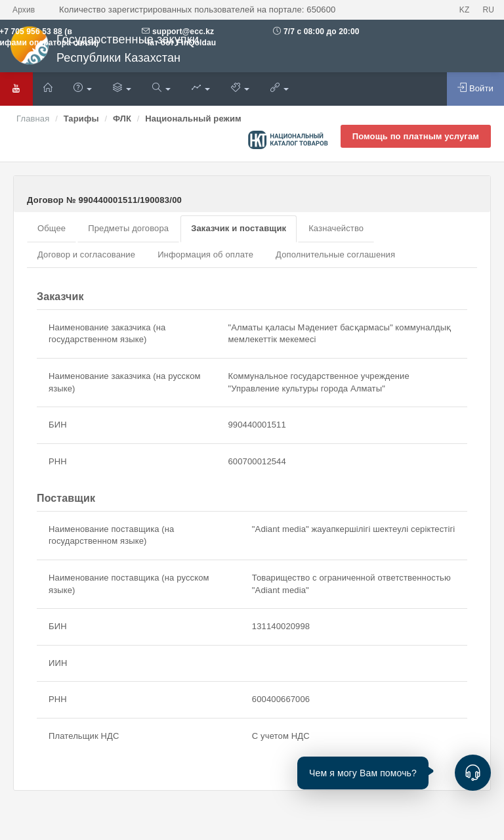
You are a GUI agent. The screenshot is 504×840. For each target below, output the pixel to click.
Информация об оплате (205, 254)
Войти (475, 88)
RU (488, 10)
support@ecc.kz (183, 32)
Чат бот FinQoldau (179, 43)
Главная (33, 119)
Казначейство (336, 228)
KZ (465, 10)
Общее (52, 228)
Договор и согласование (86, 254)
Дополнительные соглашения (335, 254)
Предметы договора (128, 228)
